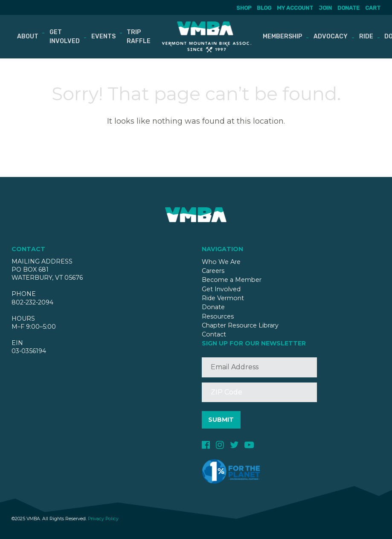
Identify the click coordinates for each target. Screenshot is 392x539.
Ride (366, 36)
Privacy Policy (103, 519)
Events (103, 36)
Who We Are (221, 262)
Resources (218, 316)
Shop (244, 8)
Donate (348, 8)
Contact (214, 334)
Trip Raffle (139, 37)
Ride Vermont (223, 298)
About (27, 36)
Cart (373, 8)
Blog (264, 8)
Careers (213, 271)
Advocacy (331, 36)
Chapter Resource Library (240, 325)
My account (295, 8)
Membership (282, 36)
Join (325, 8)
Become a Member (232, 280)
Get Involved (65, 37)
